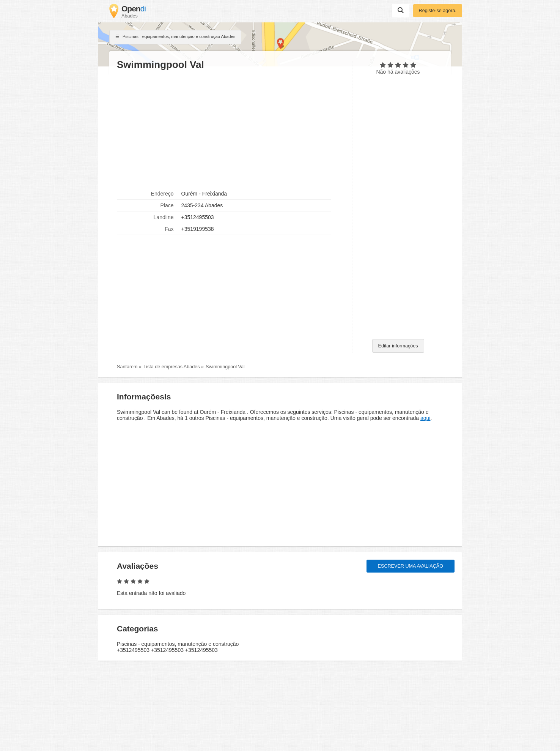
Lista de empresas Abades (171, 367)
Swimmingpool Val (225, 367)
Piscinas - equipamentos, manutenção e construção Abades (175, 37)
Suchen (401, 10)
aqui (425, 418)
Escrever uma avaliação (411, 566)
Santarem (127, 367)
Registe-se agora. (438, 11)
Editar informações (398, 346)
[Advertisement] (231, 129)
